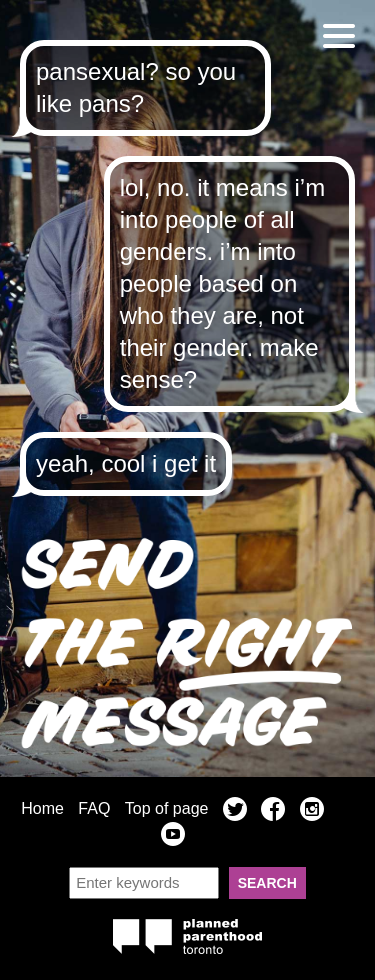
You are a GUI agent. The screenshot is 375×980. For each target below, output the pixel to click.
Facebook (273, 812)
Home (42, 808)
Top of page (167, 808)
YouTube (173, 837)
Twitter (235, 812)
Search (267, 883)
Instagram (312, 812)
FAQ (94, 808)
